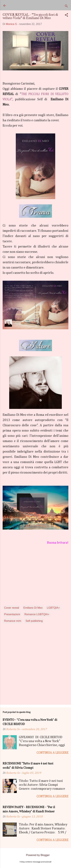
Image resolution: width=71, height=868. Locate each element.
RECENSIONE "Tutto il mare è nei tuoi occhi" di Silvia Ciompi (28, 766)
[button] (66, 16)
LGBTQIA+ (53, 608)
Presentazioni (12, 614)
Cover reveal (12, 608)
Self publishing (34, 621)
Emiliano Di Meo (33, 608)
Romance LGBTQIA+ (37, 614)
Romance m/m (13, 621)
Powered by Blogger (36, 855)
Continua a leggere (52, 753)
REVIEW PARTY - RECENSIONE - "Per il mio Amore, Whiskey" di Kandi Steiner (29, 809)
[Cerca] (66, 7)
